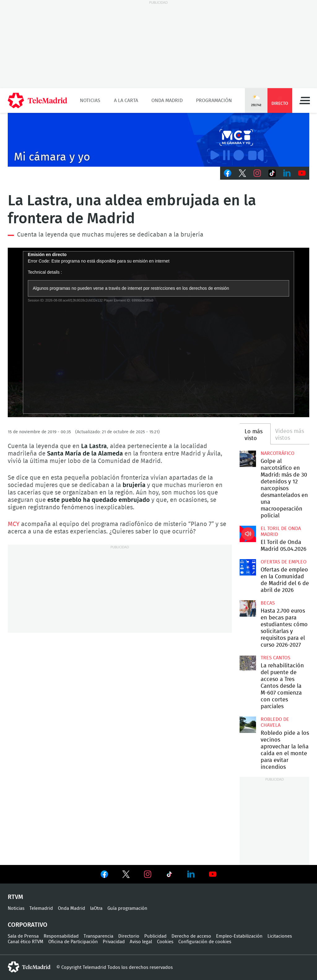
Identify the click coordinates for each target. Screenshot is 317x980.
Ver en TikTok (169, 875)
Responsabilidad (61, 936)
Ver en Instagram (148, 874)
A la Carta (126, 101)
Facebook (228, 173)
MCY (14, 524)
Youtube (302, 173)
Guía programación (127, 908)
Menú (305, 101)
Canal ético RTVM (26, 942)
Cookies (165, 942)
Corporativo (28, 925)
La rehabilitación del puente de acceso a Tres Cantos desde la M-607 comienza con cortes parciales (248, 663)
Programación (214, 101)
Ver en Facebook (104, 875)
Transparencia (98, 936)
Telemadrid (41, 908)
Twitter (242, 173)
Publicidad (155, 936)
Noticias (90, 101)
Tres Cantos (276, 658)
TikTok (272, 173)
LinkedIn (287, 173)
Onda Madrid (167, 101)
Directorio (129, 936)
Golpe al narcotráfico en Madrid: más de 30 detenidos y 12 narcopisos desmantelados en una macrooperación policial (248, 459)
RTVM (15, 897)
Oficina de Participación (73, 942)
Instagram (257, 173)
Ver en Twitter (126, 875)
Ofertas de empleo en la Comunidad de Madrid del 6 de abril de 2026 (248, 567)
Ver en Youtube (213, 874)
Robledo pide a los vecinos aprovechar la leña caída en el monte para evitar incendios (248, 725)
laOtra (96, 908)
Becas (268, 603)
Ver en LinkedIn (191, 874)
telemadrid (29, 967)
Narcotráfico (278, 453)
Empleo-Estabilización (239, 936)
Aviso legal (141, 942)
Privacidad (114, 942)
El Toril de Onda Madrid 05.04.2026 (248, 534)
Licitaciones (280, 936)
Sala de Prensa (23, 936)
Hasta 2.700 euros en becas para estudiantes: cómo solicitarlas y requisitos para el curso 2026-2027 (248, 608)
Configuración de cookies (205, 942)
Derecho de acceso (191, 936)
